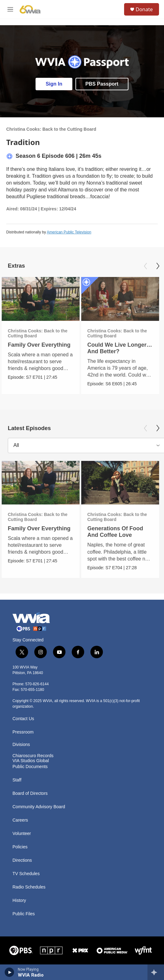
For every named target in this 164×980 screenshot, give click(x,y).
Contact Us (23, 719)
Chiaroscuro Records (33, 756)
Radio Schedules (29, 887)
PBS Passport (102, 84)
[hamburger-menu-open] (10, 9)
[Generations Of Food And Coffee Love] (120, 483)
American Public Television (69, 232)
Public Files (24, 914)
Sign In (54, 84)
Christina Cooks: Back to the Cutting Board (51, 129)
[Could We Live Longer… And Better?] (120, 299)
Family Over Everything (39, 345)
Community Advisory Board (39, 807)
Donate (144, 9)
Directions (22, 860)
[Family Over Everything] (41, 299)
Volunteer (22, 834)
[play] (10, 972)
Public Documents (30, 767)
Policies (20, 847)
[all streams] (156, 972)
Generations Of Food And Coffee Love (115, 532)
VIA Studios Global (31, 761)
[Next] (158, 266)
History (19, 900)
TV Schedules (26, 874)
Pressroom (23, 732)
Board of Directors (30, 793)
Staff (17, 780)
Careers (20, 820)
